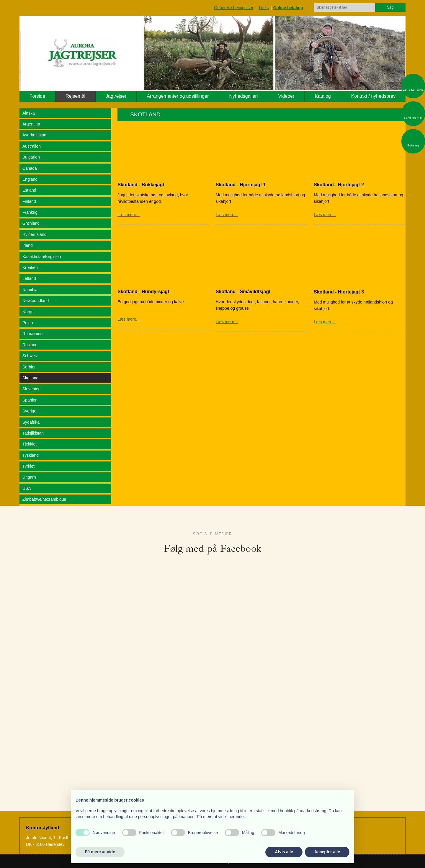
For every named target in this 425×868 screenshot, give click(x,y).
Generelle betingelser (234, 8)
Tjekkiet (30, 444)
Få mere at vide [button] (100, 852)
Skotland (30, 378)
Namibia (30, 290)
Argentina (31, 124)
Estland (29, 190)
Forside (37, 96)
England (30, 179)
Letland (29, 278)
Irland (28, 245)
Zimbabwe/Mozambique (44, 499)
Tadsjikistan (33, 433)
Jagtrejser (116, 96)
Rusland (30, 345)
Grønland (31, 223)
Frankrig (30, 212)
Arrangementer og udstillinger (178, 96)
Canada (30, 168)
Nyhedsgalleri (243, 96)
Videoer (286, 96)
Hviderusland (35, 234)
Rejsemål (75, 96)
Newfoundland (36, 301)
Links (264, 8)
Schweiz (30, 356)
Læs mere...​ (325, 322)
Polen (28, 323)
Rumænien (32, 334)
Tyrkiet (28, 466)
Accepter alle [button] (327, 852)
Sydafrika (31, 422)
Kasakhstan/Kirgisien (42, 257)
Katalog (323, 96)
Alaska (29, 113)
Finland (29, 201)
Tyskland (31, 455)
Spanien (30, 400)
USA (27, 488)
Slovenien (32, 389)
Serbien (30, 367)
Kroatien (30, 267)
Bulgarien (31, 157)
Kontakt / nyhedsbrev (373, 96)
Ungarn (29, 477)
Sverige (29, 411)
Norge (28, 312)
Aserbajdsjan (34, 135)
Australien (32, 146)
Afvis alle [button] (284, 852)
